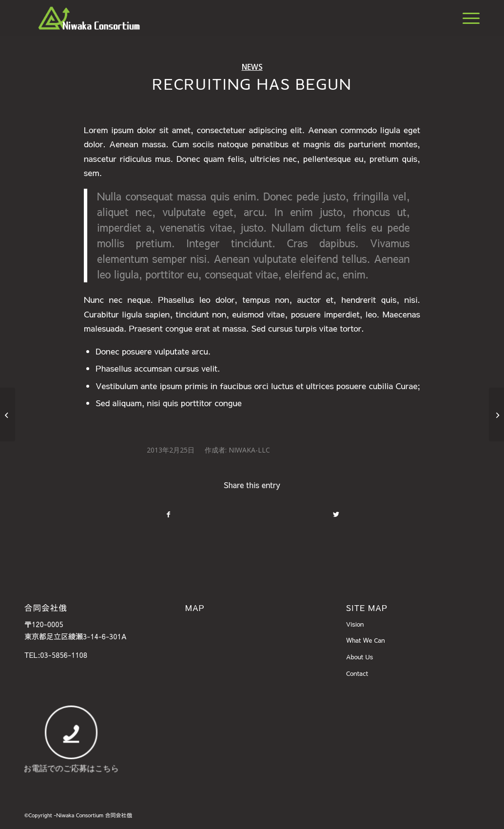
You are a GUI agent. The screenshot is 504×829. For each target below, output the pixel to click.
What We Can (366, 640)
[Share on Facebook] (168, 514)
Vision (355, 624)
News (252, 67)
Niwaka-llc (249, 450)
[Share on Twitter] (336, 514)
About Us (359, 657)
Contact (357, 673)
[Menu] (468, 18)
